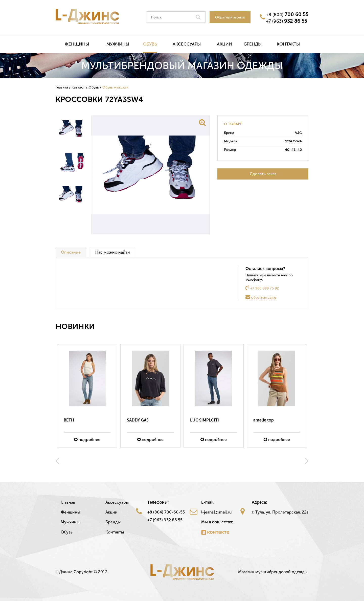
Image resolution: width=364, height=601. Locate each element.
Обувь (150, 44)
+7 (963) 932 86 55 (165, 520)
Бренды (253, 44)
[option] (87, 396)
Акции (224, 44)
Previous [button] (57, 461)
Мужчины (118, 44)
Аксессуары (187, 44)
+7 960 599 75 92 (262, 288)
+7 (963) (287, 21)
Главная (68, 502)
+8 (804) (287, 14)
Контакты (288, 44)
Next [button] (307, 461)
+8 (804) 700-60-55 (166, 512)
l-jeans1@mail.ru (217, 512)
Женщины (77, 44)
